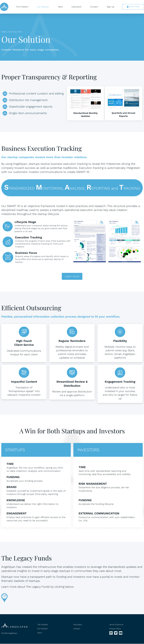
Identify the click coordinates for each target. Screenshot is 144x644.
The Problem (22, 7)
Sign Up (111, 7)
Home (4, 32)
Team (60, 7)
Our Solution (43, 7)
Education (77, 7)
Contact (94, 7)
